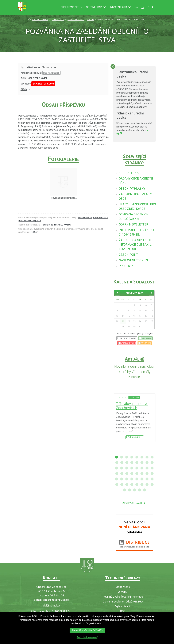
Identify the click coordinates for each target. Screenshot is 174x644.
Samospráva (127, 343)
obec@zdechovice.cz (56, 600)
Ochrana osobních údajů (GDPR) (123, 602)
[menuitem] (129, 173)
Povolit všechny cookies (87, 634)
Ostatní (145, 343)
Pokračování (135, 437)
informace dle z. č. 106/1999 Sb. (51, 611)
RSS (35, 232)
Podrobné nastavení (87, 641)
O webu (123, 592)
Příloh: (24, 89)
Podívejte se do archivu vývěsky (56, 225)
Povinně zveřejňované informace (123, 597)
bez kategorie (51, 73)
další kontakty (51, 606)
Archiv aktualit (134, 503)
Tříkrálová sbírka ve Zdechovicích (132, 406)
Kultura (145, 338)
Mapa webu (123, 587)
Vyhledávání (123, 606)
